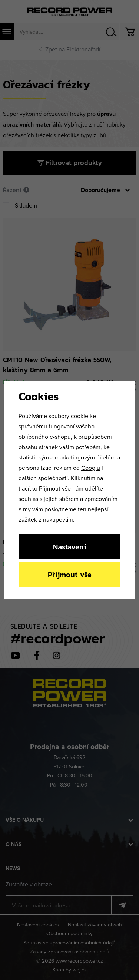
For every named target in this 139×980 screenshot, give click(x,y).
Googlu (91, 468)
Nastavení (69, 547)
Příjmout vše (70, 574)
